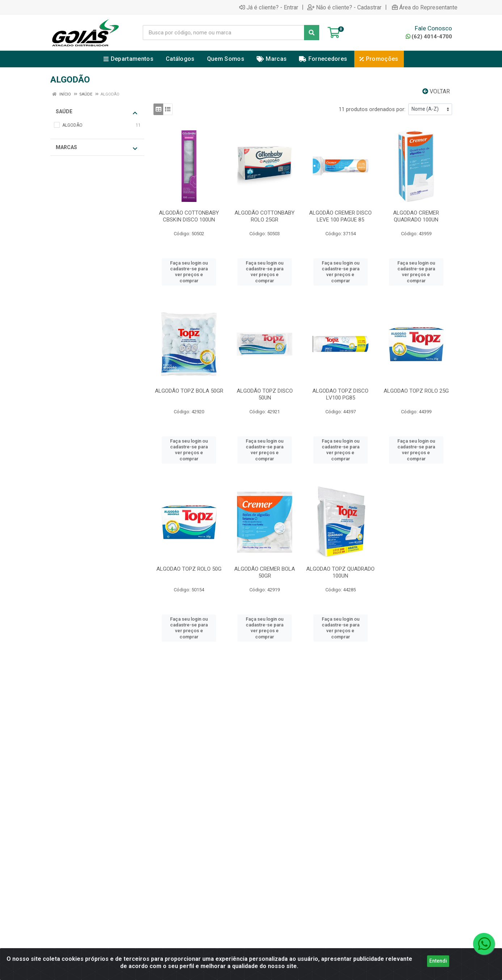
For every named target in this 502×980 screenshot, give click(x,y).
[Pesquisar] (312, 33)
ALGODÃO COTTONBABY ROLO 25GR (265, 216)
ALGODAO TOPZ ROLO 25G (416, 391)
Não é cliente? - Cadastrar (344, 7)
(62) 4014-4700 (429, 37)
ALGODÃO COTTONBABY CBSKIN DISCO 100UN (189, 216)
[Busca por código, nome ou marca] (223, 33)
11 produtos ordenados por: (372, 109)
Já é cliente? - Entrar (269, 7)
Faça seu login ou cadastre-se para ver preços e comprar (189, 272)
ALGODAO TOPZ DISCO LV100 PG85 (340, 394)
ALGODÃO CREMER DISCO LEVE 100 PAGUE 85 (340, 216)
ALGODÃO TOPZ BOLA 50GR (189, 391)
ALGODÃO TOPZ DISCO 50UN (265, 394)
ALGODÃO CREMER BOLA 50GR (265, 572)
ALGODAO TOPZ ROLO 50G (189, 569)
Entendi (438, 962)
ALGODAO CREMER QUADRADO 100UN (416, 216)
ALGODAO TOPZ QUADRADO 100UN (340, 572)
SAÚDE (96, 112)
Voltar (436, 91)
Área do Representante (425, 7)
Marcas (96, 148)
